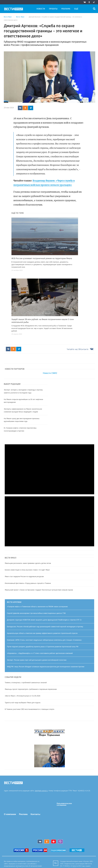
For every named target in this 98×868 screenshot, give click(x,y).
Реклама (66, 9)
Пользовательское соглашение (64, 804)
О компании (10, 814)
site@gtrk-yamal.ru (41, 791)
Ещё (76, 9)
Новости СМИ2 (50, 373)
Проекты (53, 9)
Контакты (35, 814)
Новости (41, 9)
